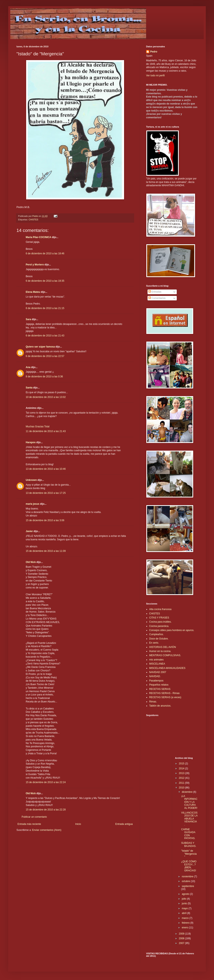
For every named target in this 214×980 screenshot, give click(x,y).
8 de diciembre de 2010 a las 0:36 (44, 377)
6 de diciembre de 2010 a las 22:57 (45, 356)
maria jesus (33, 504)
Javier (29, 531)
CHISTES (33, 220)
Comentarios (157, 298)
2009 (182, 934)
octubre (186, 881)
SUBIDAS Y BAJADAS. (189, 844)
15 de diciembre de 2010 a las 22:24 (46, 782)
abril (184, 913)
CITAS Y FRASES (159, 618)
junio (185, 903)
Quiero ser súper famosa (40, 347)
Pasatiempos (156, 681)
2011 (182, 783)
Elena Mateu (33, 292)
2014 (182, 768)
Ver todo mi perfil (155, 76)
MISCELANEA (157, 664)
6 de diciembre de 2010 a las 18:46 (45, 253)
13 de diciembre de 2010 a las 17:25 (46, 493)
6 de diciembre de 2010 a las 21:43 (45, 336)
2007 (182, 943)
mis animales (156, 660)
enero (185, 928)
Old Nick (31, 562)
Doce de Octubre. (159, 639)
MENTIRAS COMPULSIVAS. (165, 655)
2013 (182, 773)
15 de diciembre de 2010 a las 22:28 (46, 810)
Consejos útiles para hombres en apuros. (172, 630)
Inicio (78, 824)
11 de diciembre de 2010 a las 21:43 (46, 431)
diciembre (187, 792)
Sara (28, 319)
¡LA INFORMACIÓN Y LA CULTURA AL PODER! (189, 802)
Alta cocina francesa (160, 609)
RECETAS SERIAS (160, 689)
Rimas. (153, 702)
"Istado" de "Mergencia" (189, 854)
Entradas (155, 292)
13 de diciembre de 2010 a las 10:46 (46, 469)
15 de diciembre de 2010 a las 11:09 (46, 551)
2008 (182, 938)
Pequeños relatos (159, 685)
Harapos (31, 442)
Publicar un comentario (34, 817)
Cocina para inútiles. (160, 622)
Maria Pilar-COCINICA (38, 237)
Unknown (31, 480)
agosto (186, 894)
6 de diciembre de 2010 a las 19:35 (45, 281)
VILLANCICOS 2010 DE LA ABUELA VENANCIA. (189, 819)
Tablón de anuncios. (160, 706)
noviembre (188, 877)
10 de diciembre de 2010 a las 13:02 (46, 397)
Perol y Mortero (35, 265)
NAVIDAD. (155, 676)
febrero (186, 923)
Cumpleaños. (156, 634)
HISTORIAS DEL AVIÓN (163, 647)
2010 (182, 788)
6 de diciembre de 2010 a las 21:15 (45, 308)
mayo (185, 908)
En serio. (154, 643)
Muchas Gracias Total (38, 427)
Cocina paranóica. (159, 626)
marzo (186, 918)
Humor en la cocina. (160, 651)
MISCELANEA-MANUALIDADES (167, 668)
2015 (182, 764)
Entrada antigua (124, 824)
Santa (29, 388)
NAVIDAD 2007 (158, 672)
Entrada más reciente (29, 824)
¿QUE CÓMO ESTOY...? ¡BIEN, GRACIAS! (189, 866)
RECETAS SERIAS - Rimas (164, 693)
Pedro (154, 52)
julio (184, 899)
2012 (182, 778)
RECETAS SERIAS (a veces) (165, 697)
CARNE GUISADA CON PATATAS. (188, 834)
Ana (28, 367)
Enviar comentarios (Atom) (47, 830)
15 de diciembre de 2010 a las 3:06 (45, 520)
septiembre (188, 886)
